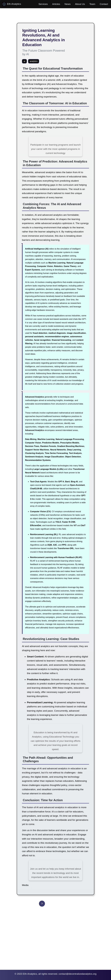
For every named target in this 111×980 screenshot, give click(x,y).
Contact (104, 4)
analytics (34, 61)
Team (92, 4)
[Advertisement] (55, 942)
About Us (80, 4)
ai (24, 61)
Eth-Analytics (11, 4)
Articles (56, 4)
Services (43, 4)
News (68, 4)
